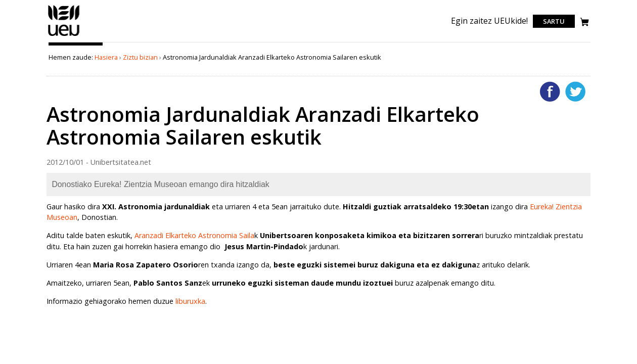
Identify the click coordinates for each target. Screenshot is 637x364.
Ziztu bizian (140, 57)
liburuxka (190, 301)
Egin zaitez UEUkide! (489, 21)
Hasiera (106, 57)
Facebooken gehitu (550, 92)
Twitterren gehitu (575, 92)
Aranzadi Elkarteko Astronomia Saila (194, 235)
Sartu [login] (554, 21)
